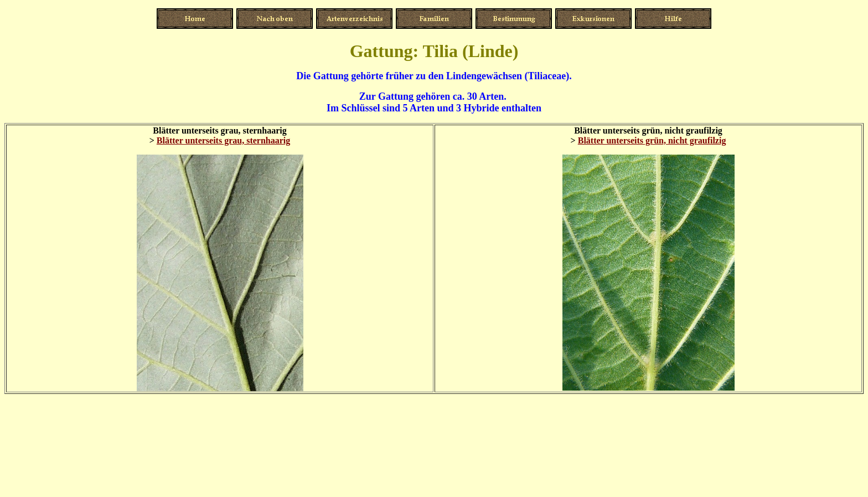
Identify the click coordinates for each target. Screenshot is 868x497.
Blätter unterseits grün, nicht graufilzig (652, 140)
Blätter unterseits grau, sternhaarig (223, 140)
